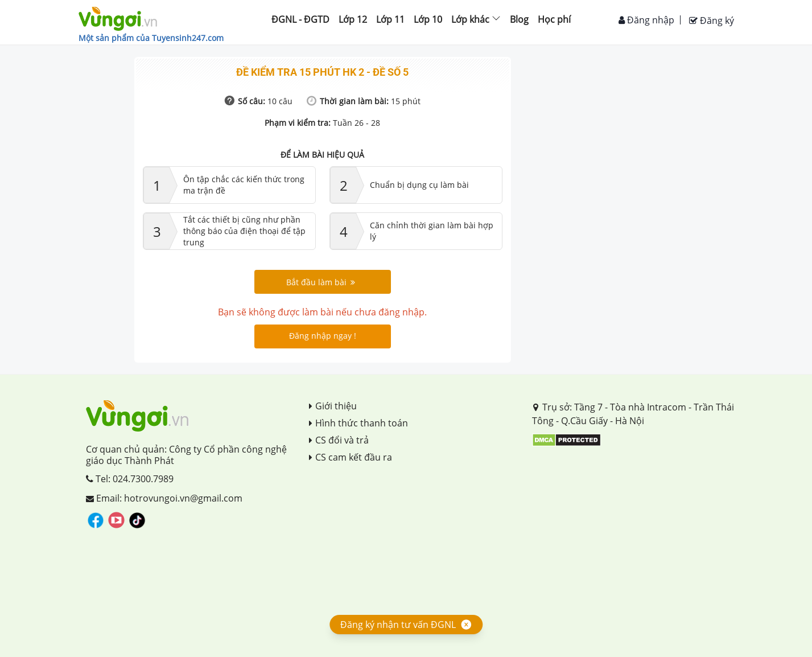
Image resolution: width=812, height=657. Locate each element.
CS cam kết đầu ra (351, 457)
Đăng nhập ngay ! (323, 336)
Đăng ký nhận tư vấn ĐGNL (398, 625)
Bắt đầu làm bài (321, 282)
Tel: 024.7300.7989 (130, 479)
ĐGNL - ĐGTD (300, 19)
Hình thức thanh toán (358, 423)
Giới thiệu (333, 406)
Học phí (554, 19)
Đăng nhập (646, 20)
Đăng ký (712, 20)
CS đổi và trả (339, 440)
